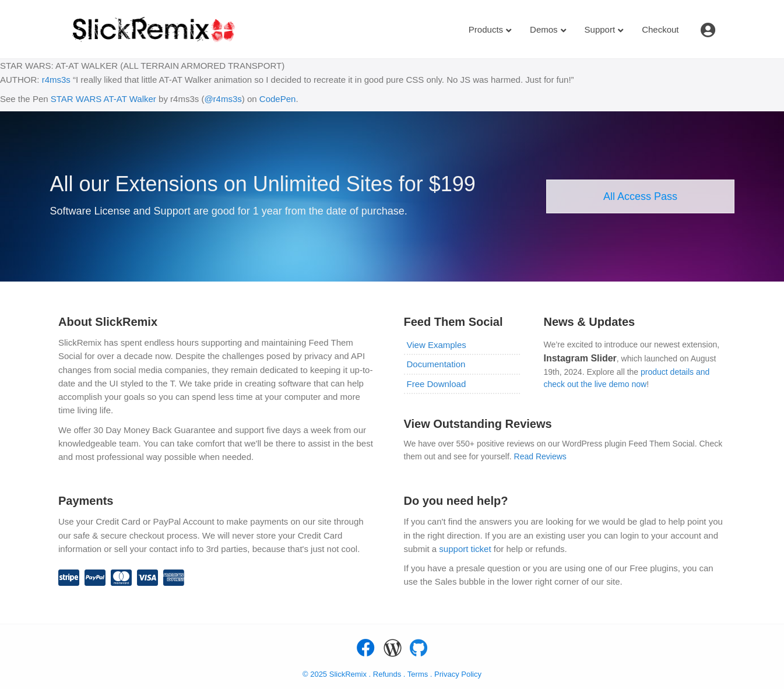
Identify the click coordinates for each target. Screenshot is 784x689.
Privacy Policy (458, 674)
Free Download (437, 384)
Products (486, 29)
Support (600, 29)
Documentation (436, 364)
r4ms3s (56, 80)
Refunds (387, 674)
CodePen (278, 99)
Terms (419, 674)
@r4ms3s (223, 99)
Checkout (660, 29)
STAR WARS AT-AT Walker (103, 99)
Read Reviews (540, 456)
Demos (544, 29)
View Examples (437, 345)
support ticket (465, 549)
